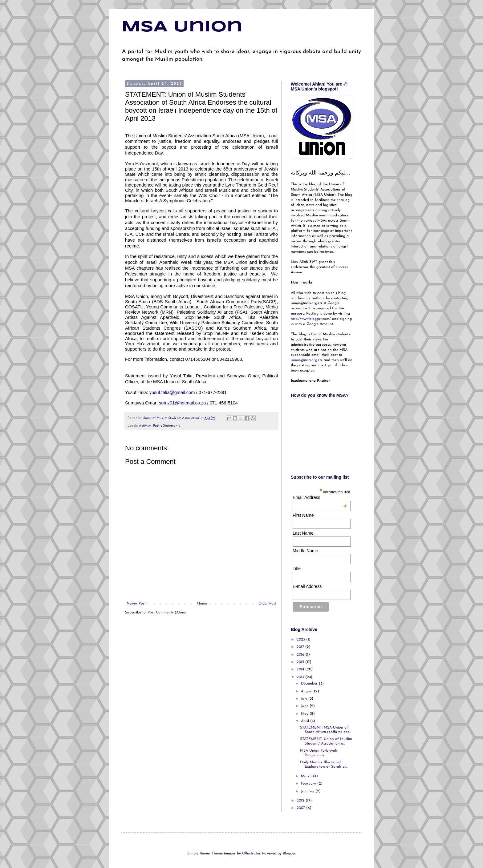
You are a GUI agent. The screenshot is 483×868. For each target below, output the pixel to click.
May (305, 714)
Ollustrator (251, 854)
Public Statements (166, 426)
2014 (301, 669)
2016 (301, 655)
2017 (301, 647)
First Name (303, 515)
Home (202, 604)
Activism (145, 426)
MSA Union (182, 27)
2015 (301, 662)
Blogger (289, 854)
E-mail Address (307, 586)
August (307, 691)
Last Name (303, 533)
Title (297, 569)
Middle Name (305, 551)
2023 (301, 640)
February (309, 784)
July (305, 699)
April (306, 721)
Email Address (320, 497)
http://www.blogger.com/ (311, 319)
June (305, 706)
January (308, 791)
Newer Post (136, 604)
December (310, 684)
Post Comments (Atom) (167, 613)
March (307, 776)
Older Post (267, 604)
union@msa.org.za (306, 360)
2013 (301, 677)
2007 (301, 808)
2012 (301, 801)
